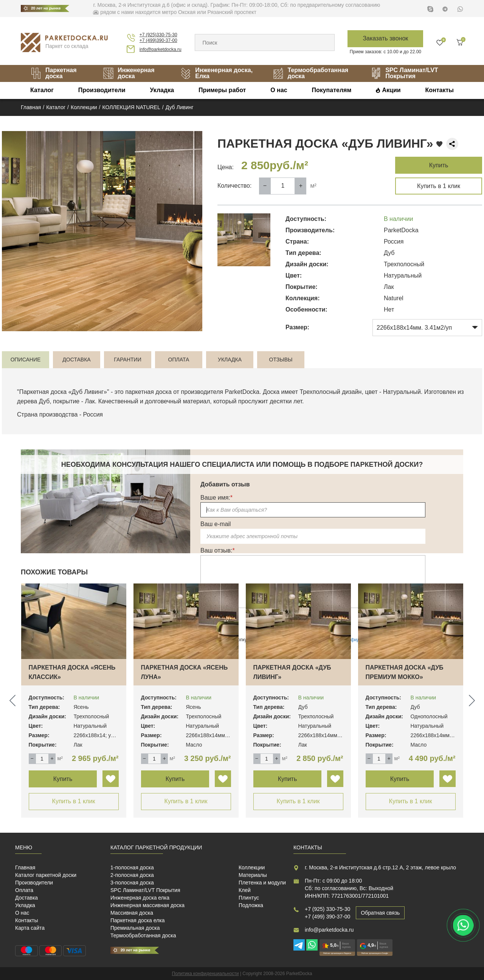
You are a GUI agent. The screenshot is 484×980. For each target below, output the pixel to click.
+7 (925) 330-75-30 (327, 909)
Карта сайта (30, 928)
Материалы (253, 875)
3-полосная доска (132, 883)
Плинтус (249, 898)
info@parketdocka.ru (161, 49)
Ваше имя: (216, 498)
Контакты (439, 90)
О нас (279, 90)
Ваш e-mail (216, 524)
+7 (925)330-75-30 (158, 35)
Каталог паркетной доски (46, 875)
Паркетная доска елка (137, 920)
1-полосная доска (132, 867)
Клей (245, 890)
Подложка (251, 905)
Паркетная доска (54, 73)
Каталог (42, 90)
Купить (439, 165)
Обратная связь (380, 913)
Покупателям (331, 90)
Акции (392, 90)
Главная (25, 867)
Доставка (26, 898)
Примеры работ (222, 90)
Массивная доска (132, 913)
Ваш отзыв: (218, 550)
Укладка (162, 90)
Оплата (24, 890)
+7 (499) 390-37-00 (327, 917)
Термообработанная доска (310, 73)
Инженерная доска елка (140, 898)
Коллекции (252, 867)
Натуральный (402, 392)
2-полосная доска (132, 875)
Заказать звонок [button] (385, 38)
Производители (102, 90)
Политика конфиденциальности (206, 974)
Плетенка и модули (262, 883)
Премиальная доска (135, 928)
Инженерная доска (129, 73)
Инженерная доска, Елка (216, 73)
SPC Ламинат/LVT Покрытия (404, 73)
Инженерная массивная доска (147, 905)
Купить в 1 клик (439, 186)
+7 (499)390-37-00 (158, 40)
